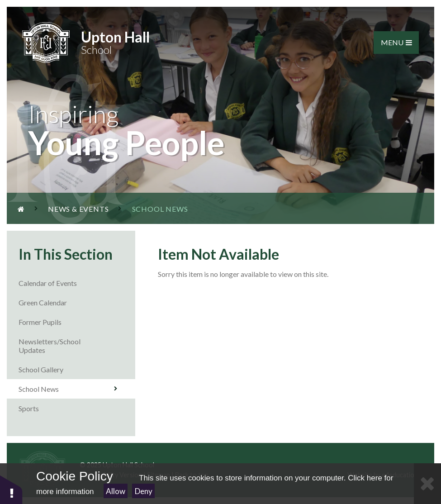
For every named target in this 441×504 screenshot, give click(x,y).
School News (68, 389)
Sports (77, 408)
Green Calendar (77, 302)
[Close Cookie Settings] (427, 484)
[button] (11, 489)
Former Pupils (77, 322)
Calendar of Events (77, 283)
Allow (116, 491)
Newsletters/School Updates (77, 346)
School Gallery (77, 369)
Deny (144, 491)
